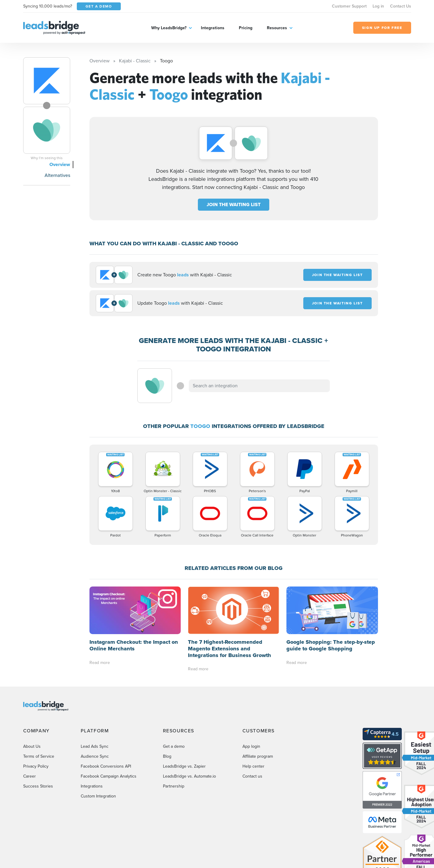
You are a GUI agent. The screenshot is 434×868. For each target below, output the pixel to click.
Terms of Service (39, 756)
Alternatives (57, 175)
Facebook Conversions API (106, 766)
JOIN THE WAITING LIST (234, 204)
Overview (60, 164)
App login (251, 746)
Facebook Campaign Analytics (109, 776)
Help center (253, 766)
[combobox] (259, 386)
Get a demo (174, 746)
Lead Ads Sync (95, 746)
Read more (100, 663)
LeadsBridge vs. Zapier (184, 766)
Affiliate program (258, 756)
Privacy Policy (36, 766)
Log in (378, 6)
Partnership (174, 786)
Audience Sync (95, 756)
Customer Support (349, 6)
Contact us (252, 776)
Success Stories (38, 786)
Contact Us (401, 6)
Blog (167, 756)
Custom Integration (98, 796)
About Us (32, 746)
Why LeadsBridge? (169, 28)
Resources (277, 28)
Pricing (246, 28)
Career (30, 776)
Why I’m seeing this (47, 158)
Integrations (213, 28)
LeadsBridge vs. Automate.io (189, 776)
